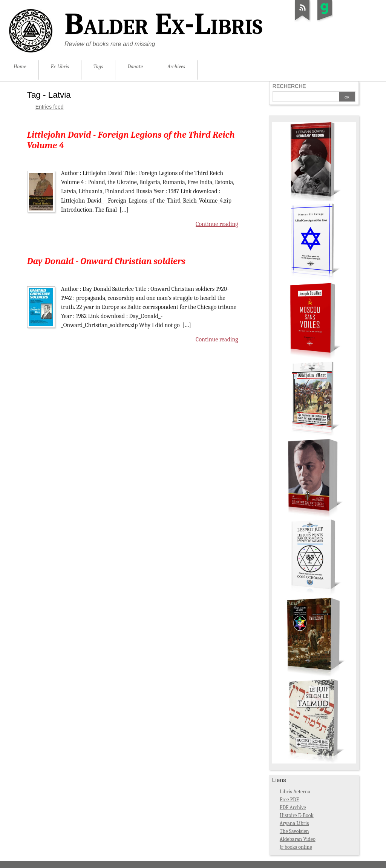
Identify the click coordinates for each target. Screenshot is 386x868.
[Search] (306, 97)
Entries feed (50, 107)
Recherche (289, 86)
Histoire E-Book (297, 815)
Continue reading (217, 224)
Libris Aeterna (295, 792)
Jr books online (296, 847)
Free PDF (289, 800)
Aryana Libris (294, 823)
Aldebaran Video (298, 839)
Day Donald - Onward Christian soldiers (106, 261)
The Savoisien (294, 831)
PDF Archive (293, 807)
